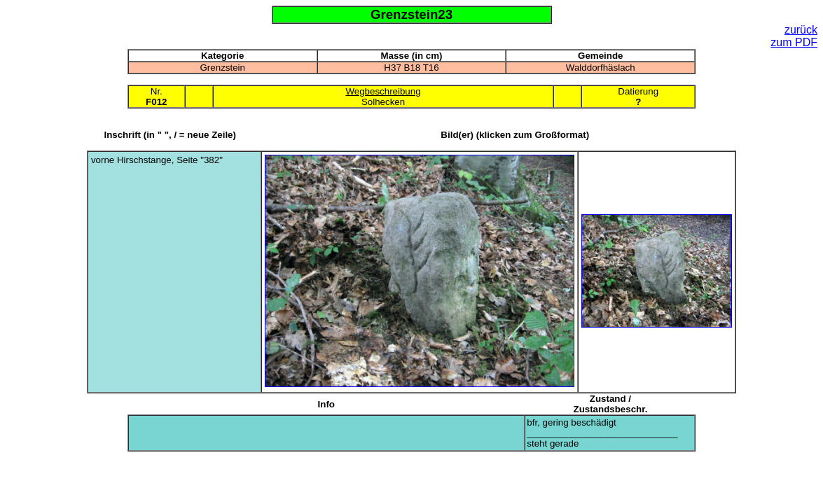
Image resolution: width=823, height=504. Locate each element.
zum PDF (794, 42)
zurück (801, 30)
